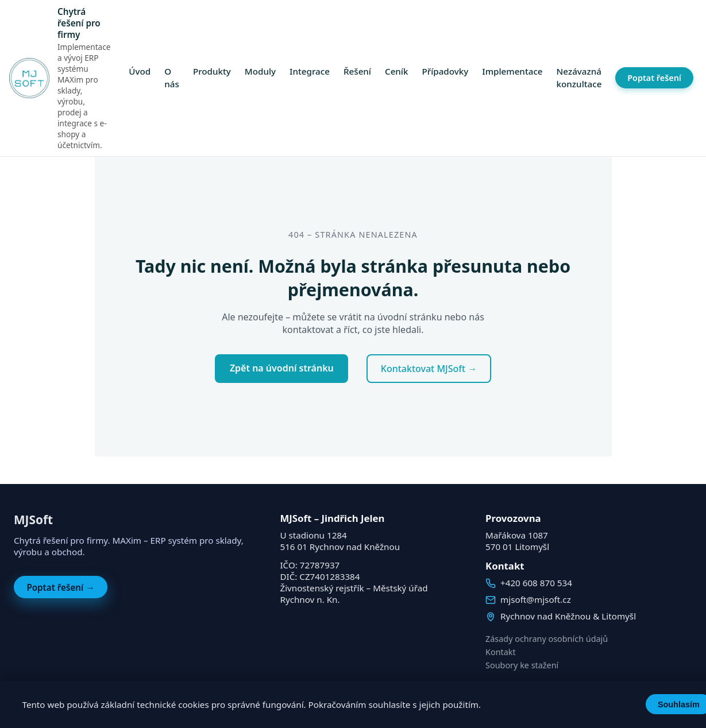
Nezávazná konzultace (579, 78)
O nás (172, 78)
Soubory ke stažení (522, 665)
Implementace (512, 72)
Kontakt (501, 652)
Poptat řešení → (60, 587)
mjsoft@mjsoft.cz (536, 599)
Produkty (212, 72)
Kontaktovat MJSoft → (429, 369)
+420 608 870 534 (536, 583)
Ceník (396, 72)
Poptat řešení (654, 78)
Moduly (260, 72)
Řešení (357, 72)
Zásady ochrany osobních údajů (547, 639)
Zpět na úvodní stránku (282, 368)
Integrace (310, 72)
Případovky (445, 72)
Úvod (140, 72)
